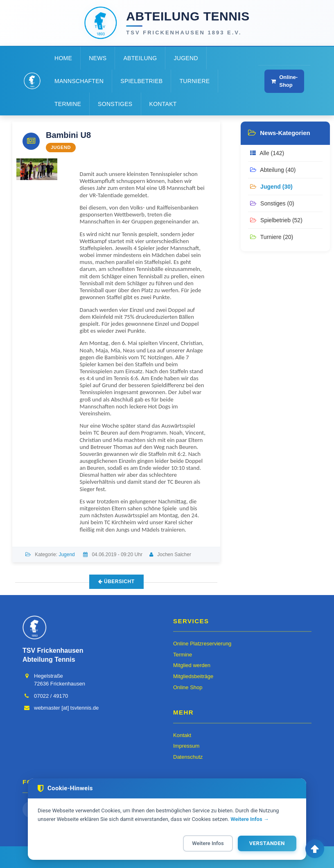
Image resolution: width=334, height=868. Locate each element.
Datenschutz (188, 757)
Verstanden (267, 843)
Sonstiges (115, 104)
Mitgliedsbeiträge (193, 676)
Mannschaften (79, 81)
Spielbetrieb (141, 81)
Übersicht (116, 582)
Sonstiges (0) (272, 203)
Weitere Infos (208, 843)
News (98, 58)
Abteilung (140, 58)
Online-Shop (284, 81)
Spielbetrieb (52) (276, 220)
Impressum (186, 746)
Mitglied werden (192, 665)
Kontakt (163, 104)
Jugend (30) (271, 187)
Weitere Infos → (250, 819)
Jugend (186, 58)
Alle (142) (267, 153)
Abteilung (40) (273, 170)
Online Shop (188, 687)
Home (63, 58)
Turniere (194, 81)
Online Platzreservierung (202, 644)
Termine (68, 104)
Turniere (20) (272, 237)
